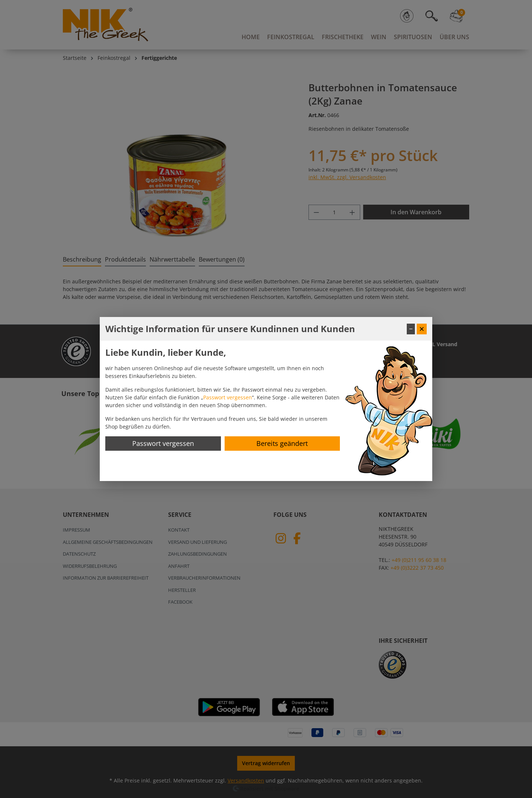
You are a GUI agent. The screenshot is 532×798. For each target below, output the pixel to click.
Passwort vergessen (228, 397)
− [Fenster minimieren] (411, 329)
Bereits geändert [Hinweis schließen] (282, 443)
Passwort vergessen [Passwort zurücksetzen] (163, 443)
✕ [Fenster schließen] (422, 329)
